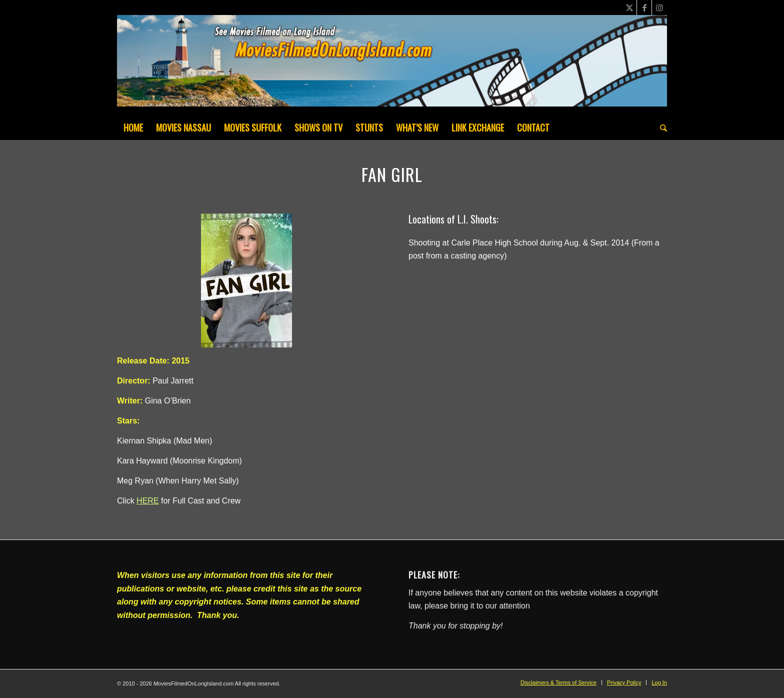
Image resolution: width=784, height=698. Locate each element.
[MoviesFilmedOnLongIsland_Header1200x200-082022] (392, 65)
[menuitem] (133, 127)
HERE (147, 501)
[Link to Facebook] (644, 7)
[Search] (660, 127)
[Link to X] (629, 7)
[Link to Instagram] (659, 7)
